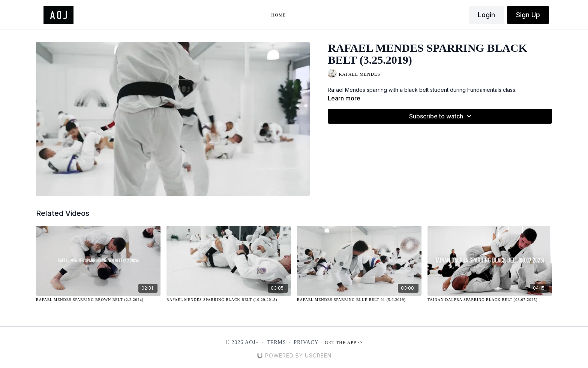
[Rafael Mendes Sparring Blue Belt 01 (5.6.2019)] (359, 300)
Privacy (306, 342)
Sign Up (528, 15)
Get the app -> (344, 343)
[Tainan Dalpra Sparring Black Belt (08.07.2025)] (490, 300)
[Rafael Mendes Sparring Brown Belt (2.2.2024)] (98, 300)
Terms (276, 342)
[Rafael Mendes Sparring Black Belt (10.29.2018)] (229, 300)
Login (486, 15)
